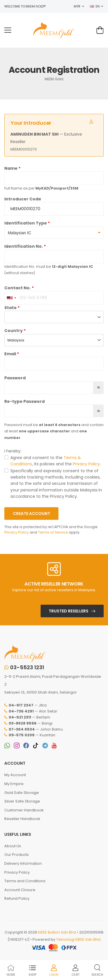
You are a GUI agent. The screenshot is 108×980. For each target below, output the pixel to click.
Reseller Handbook (22, 819)
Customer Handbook (24, 810)
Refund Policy (17, 898)
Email (10, 354)
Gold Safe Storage (22, 793)
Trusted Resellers (69, 611)
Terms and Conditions (25, 881)
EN (95, 6)
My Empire (14, 784)
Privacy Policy (86, 464)
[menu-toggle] (8, 30)
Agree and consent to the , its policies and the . (56, 461)
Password (15, 378)
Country (14, 331)
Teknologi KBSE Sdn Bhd (78, 939)
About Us (13, 846)
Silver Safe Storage (22, 801)
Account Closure (20, 890)
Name (11, 168)
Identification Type (26, 223)
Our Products (17, 855)
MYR (77, 6)
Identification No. (24, 246)
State (11, 308)
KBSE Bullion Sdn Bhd (57, 932)
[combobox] (11, 298)
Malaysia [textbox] (16, 340)
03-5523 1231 (24, 667)
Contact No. (18, 288)
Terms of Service (53, 532)
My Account (15, 775)
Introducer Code (23, 199)
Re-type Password (24, 401)
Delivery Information (23, 863)
